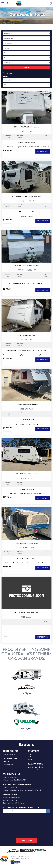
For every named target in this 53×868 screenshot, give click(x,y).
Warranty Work (8, 764)
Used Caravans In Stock (35, 767)
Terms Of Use (25, 859)
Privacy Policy (15, 859)
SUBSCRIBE (48, 811)
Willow (30, 760)
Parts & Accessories (9, 754)
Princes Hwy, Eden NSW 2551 (18, 780)
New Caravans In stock (35, 770)
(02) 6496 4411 (13, 777)
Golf (29, 757)
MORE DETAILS (43, 151)
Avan (30, 754)
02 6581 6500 (12, 787)
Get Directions (27, 841)
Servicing (6, 761)
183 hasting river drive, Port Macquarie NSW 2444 (25, 790)
